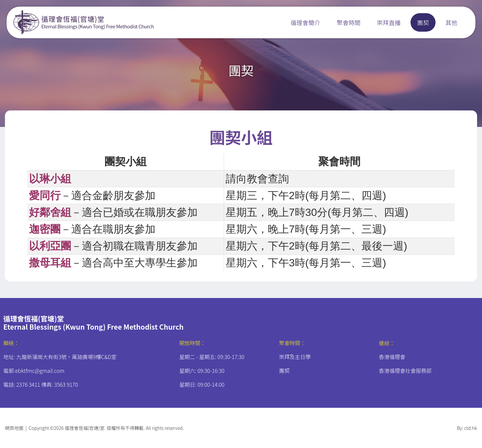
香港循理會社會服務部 (405, 371)
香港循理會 (392, 357)
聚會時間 (349, 22)
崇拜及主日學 (295, 357)
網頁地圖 (14, 428)
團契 (423, 22)
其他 (451, 22)
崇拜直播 (389, 22)
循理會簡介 (305, 22)
